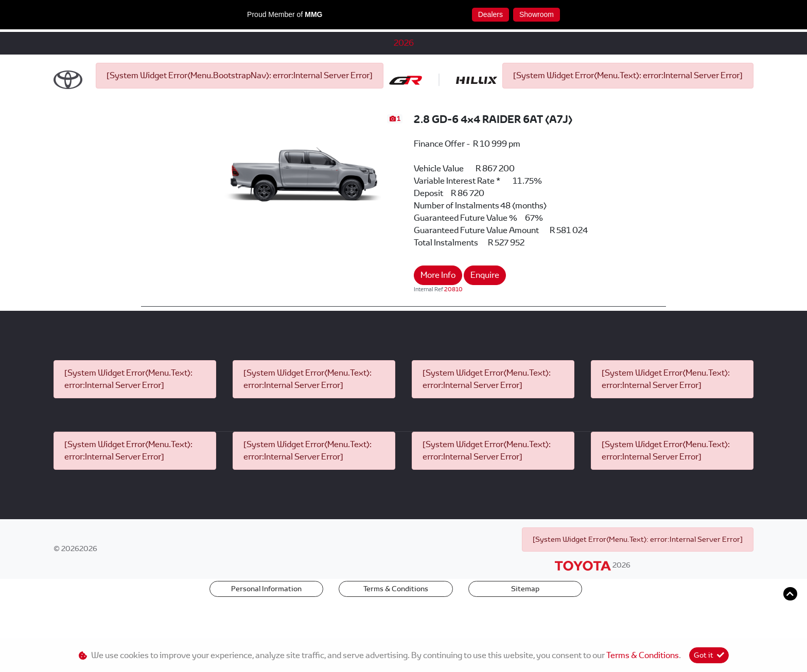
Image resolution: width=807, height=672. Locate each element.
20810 (453, 323)
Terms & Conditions (396, 623)
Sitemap (525, 623)
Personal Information (266, 623)
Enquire (485, 309)
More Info (438, 309)
